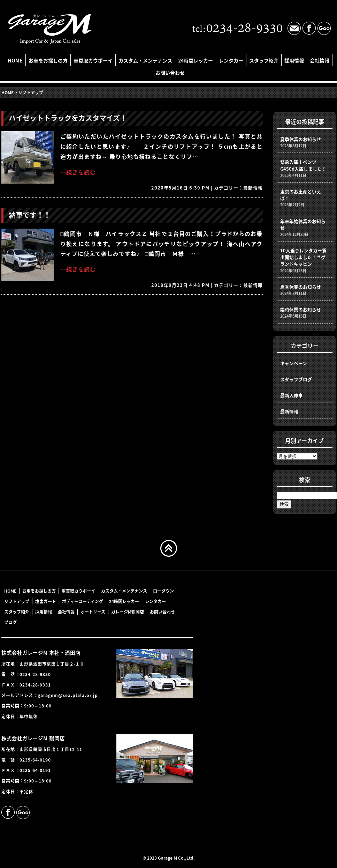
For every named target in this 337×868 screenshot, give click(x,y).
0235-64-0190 (35, 760)
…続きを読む (78, 172)
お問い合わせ (170, 73)
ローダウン (163, 591)
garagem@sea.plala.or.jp (68, 695)
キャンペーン (294, 363)
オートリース (93, 612)
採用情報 (294, 60)
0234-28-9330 (35, 674)
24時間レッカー (196, 60)
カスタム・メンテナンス (145, 60)
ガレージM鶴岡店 (128, 612)
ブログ (10, 622)
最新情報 (253, 188)
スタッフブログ (296, 379)
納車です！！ (30, 215)
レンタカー (231, 60)
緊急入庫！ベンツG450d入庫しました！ (303, 165)
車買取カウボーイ (93, 60)
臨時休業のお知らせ (301, 309)
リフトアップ (17, 601)
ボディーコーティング (83, 601)
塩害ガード (46, 601)
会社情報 (320, 60)
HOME (15, 60)
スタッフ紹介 (264, 60)
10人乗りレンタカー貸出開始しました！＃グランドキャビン (303, 257)
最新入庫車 (292, 395)
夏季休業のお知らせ (301, 139)
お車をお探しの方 (48, 60)
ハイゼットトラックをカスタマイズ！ (68, 118)
